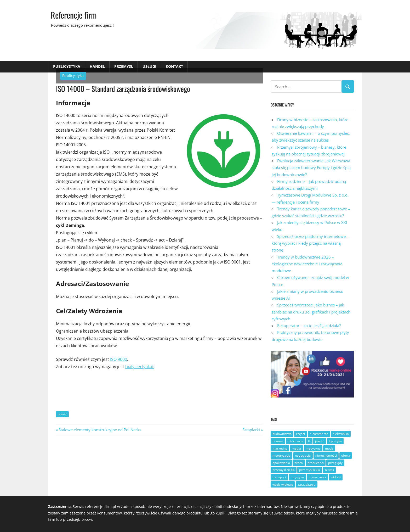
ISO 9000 (119, 359)
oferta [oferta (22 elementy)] (346, 455)
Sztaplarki (251, 430)
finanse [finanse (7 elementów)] (278, 441)
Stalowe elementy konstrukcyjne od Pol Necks (100, 430)
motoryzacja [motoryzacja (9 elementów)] (281, 455)
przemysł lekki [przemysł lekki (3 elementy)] (309, 470)
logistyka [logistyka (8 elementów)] (335, 441)
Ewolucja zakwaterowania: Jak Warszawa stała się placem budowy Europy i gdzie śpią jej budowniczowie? (311, 168)
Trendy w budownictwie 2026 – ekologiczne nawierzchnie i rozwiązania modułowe (307, 264)
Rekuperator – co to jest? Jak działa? (309, 326)
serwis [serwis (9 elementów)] (329, 470)
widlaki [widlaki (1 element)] (336, 477)
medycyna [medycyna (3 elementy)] (313, 448)
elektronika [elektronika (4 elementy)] (341, 434)
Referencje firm (74, 15)
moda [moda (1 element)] (329, 448)
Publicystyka (67, 66)
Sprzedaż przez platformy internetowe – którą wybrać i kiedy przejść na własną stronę (310, 243)
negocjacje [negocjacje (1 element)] (303, 455)
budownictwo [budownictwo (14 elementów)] (282, 434)
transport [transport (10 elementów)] (279, 477)
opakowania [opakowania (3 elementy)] (281, 463)
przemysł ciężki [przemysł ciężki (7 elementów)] (284, 470)
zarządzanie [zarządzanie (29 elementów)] (306, 485)
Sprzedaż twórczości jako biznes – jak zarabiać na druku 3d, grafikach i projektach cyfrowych (311, 312)
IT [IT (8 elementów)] (309, 441)
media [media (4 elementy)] (296, 448)
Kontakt (174, 66)
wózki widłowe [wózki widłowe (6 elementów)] (283, 485)
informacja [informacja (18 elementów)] (295, 441)
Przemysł (124, 66)
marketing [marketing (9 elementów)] (280, 448)
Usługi (149, 66)
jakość (62, 414)
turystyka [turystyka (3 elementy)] (297, 477)
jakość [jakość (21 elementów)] (320, 441)
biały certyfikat (139, 367)
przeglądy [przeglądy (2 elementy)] (335, 463)
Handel (97, 66)
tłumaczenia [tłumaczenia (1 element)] (317, 477)
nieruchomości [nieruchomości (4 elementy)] (326, 455)
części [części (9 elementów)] (300, 434)
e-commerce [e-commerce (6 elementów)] (319, 434)
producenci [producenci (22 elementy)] (316, 463)
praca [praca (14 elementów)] (299, 463)
